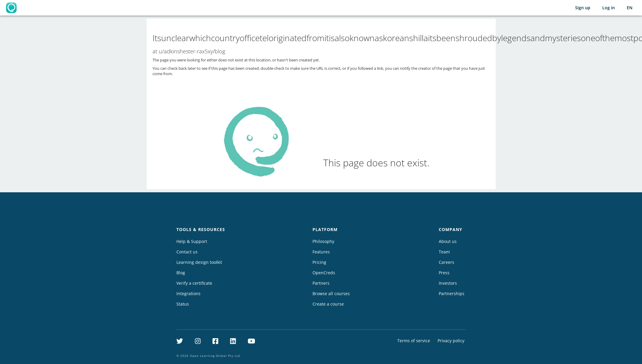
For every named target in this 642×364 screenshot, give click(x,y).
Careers (447, 262)
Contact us (187, 252)
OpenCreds (324, 273)
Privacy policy (451, 341)
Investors (448, 283)
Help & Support (192, 241)
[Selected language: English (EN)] (630, 8)
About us (448, 241)
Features (321, 252)
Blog (181, 273)
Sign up (583, 8)
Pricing (319, 262)
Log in (609, 8)
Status (183, 304)
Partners (321, 283)
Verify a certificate (194, 283)
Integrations (188, 293)
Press (444, 273)
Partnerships (452, 293)
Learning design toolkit (199, 262)
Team (444, 252)
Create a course (328, 304)
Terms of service (414, 341)
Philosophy (323, 241)
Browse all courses (331, 293)
